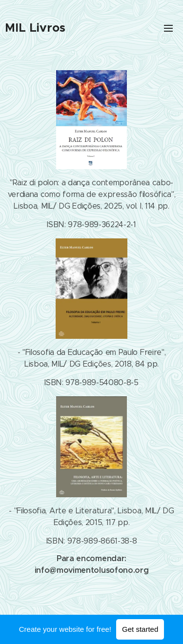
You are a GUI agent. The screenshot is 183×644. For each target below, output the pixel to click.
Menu (168, 28)
